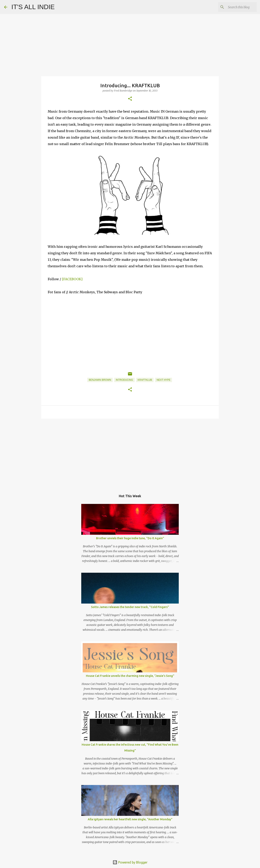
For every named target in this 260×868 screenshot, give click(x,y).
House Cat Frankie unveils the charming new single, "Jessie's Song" (130, 676)
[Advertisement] (130, 453)
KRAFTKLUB (145, 380)
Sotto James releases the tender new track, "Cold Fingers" (130, 607)
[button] (130, 99)
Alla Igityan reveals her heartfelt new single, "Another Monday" (130, 819)
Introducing (124, 380)
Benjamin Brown (100, 380)
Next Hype (164, 380)
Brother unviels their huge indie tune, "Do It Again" (130, 538)
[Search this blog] (235, 7)
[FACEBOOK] (73, 279)
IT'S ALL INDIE (33, 7)
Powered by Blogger (130, 862)
